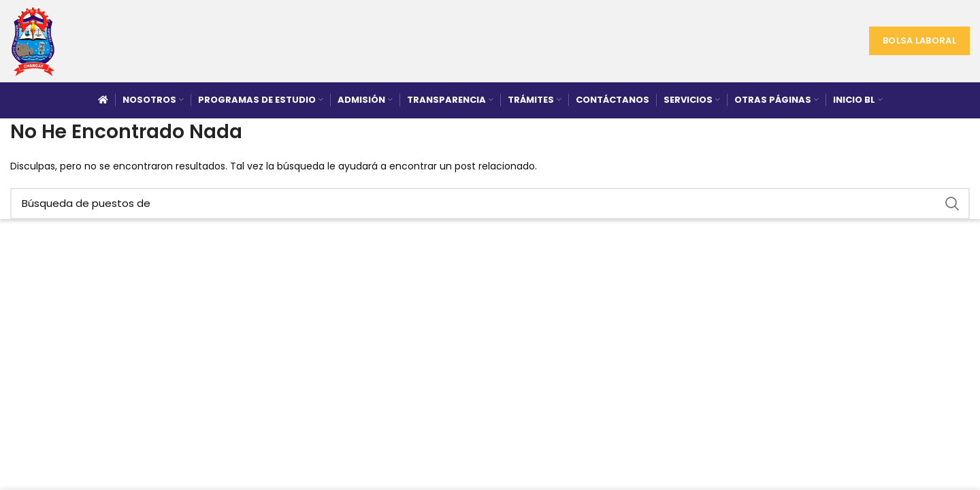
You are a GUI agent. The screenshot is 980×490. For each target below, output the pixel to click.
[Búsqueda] (490, 203)
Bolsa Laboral (919, 40)
